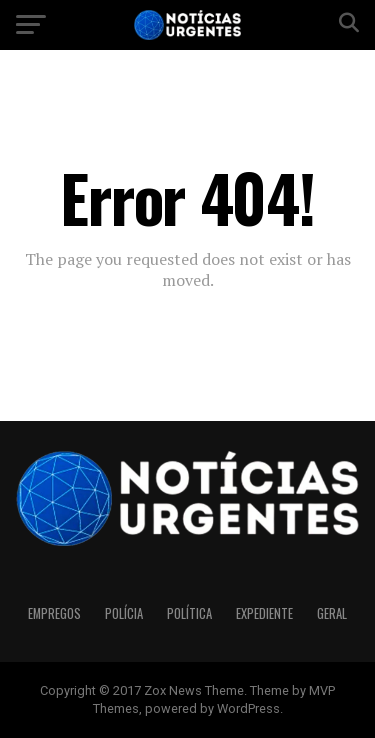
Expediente (264, 613)
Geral (332, 613)
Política (189, 613)
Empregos (54, 613)
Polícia (124, 613)
